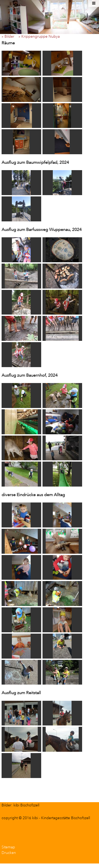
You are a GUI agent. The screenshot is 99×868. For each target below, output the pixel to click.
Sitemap (8, 847)
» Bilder (10, 36)
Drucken (9, 853)
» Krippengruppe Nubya (41, 36)
